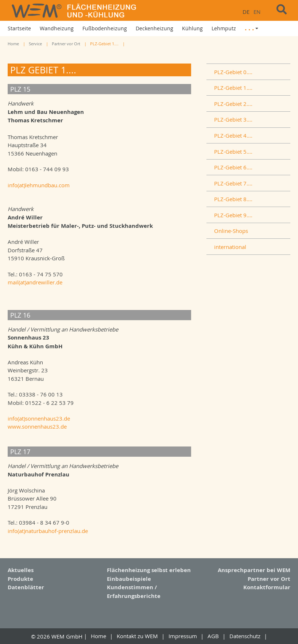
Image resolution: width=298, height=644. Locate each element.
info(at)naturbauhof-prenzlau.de (48, 530)
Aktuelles (21, 570)
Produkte (20, 579)
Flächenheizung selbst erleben (149, 570)
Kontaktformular (267, 587)
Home (13, 44)
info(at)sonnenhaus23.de (39, 418)
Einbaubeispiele (129, 579)
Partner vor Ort (66, 44)
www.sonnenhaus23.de (37, 426)
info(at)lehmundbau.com (39, 185)
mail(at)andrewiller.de (35, 282)
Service (35, 44)
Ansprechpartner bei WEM (254, 570)
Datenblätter (26, 587)
